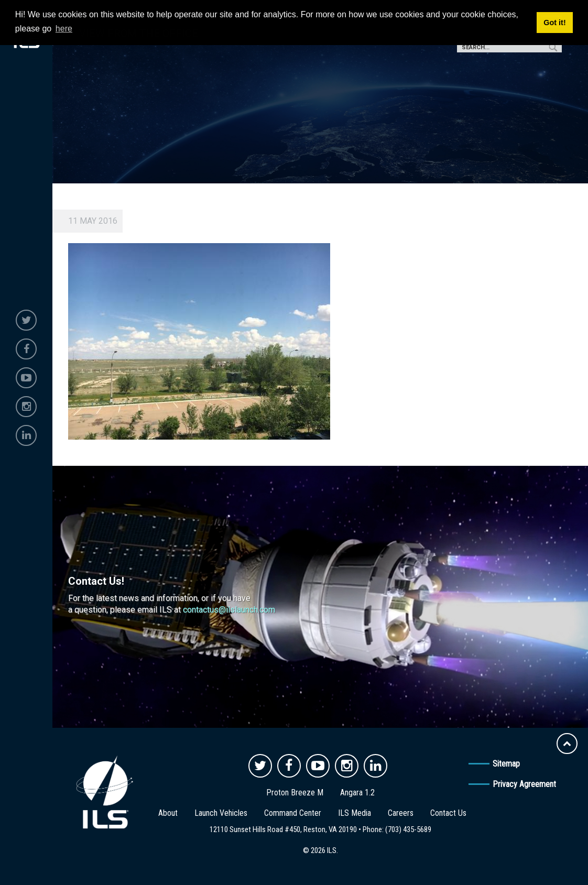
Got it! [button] (554, 23)
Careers (401, 813)
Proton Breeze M (295, 793)
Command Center (293, 813)
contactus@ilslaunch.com (229, 610)
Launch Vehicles (221, 813)
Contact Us (448, 813)
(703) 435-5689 (408, 829)
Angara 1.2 (357, 793)
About (168, 813)
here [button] (64, 29)
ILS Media (355, 813)
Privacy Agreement (524, 784)
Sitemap (506, 764)
